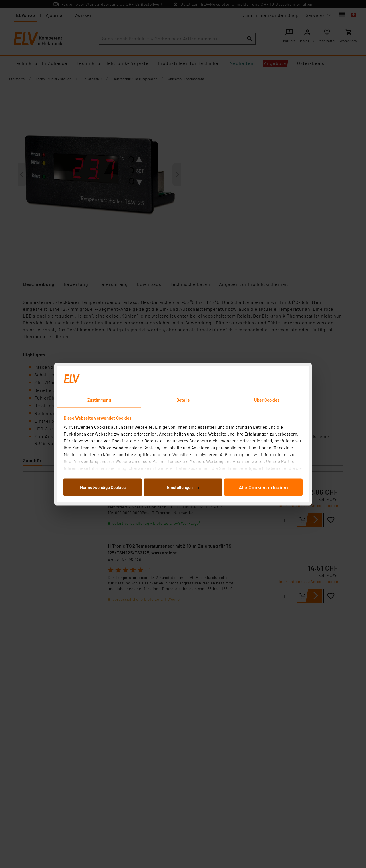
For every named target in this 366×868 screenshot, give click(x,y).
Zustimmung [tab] (99, 400)
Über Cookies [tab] (267, 400)
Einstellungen (183, 487)
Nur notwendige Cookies (103, 487)
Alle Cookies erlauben (263, 487)
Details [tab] (183, 400)
